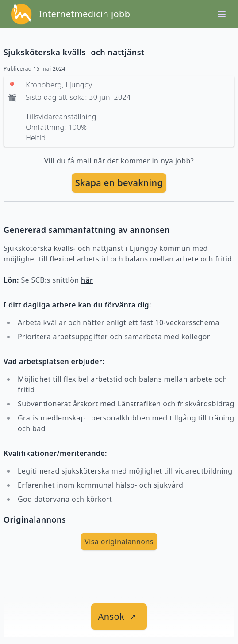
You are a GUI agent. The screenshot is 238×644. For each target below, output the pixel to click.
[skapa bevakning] (119, 183)
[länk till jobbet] (119, 617)
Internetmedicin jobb (84, 14)
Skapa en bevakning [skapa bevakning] (119, 183)
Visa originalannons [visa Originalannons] (119, 542)
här (87, 280)
